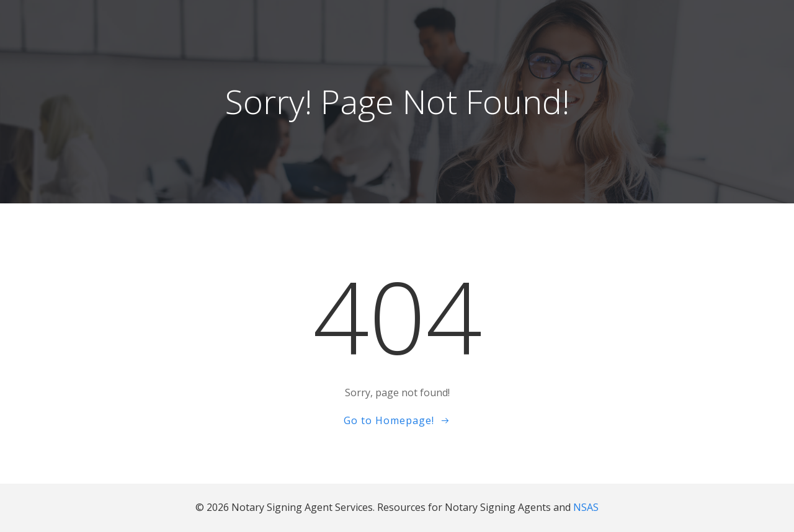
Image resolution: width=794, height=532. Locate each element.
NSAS (586, 508)
